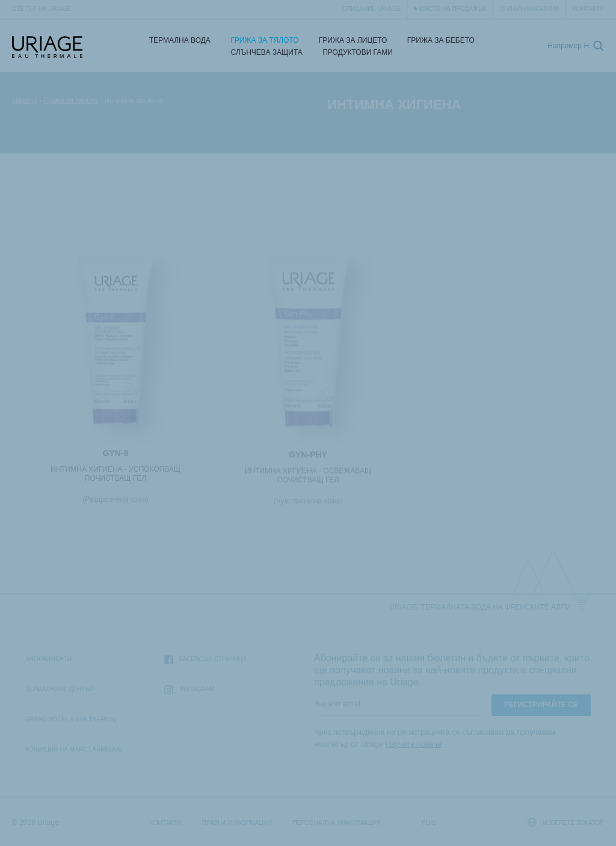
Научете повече (414, 744)
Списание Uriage (371, 9)
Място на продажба (452, 9)
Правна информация (237, 823)
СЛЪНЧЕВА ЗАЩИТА (267, 52)
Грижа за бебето (441, 40)
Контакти (588, 9)
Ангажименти (48, 659)
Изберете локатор (566, 822)
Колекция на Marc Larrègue (74, 749)
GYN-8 (116, 454)
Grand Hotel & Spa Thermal (71, 719)
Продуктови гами (358, 52)
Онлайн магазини (529, 9)
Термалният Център (60, 689)
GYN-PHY (308, 457)
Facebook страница (205, 660)
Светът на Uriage (42, 9)
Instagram (189, 690)
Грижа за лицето (353, 40)
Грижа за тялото (264, 40)
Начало (25, 100)
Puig (429, 823)
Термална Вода (180, 40)
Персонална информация (337, 823)
